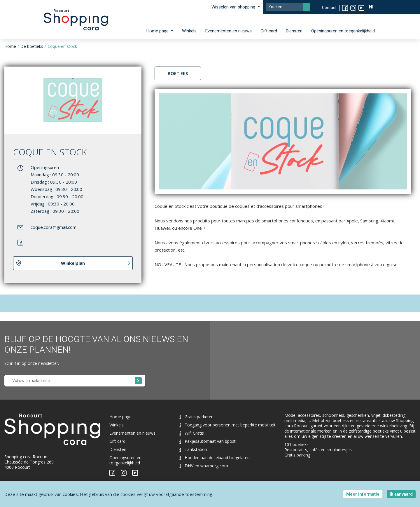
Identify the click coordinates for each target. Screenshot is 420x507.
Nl (372, 7)
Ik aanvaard (401, 494)
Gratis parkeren (196, 417)
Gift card (269, 31)
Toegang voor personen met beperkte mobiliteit (228, 425)
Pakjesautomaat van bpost (208, 441)
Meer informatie (363, 494)
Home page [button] (158, 31)
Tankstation (193, 449)
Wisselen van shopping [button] (234, 7)
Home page (120, 417)
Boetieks (178, 73)
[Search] (288, 7)
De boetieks (32, 46)
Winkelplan (73, 263)
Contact (329, 8)
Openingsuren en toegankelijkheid (343, 31)
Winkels (189, 31)
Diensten (294, 31)
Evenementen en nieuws (229, 31)
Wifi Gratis (192, 433)
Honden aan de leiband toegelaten (215, 458)
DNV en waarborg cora (204, 466)
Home (10, 46)
